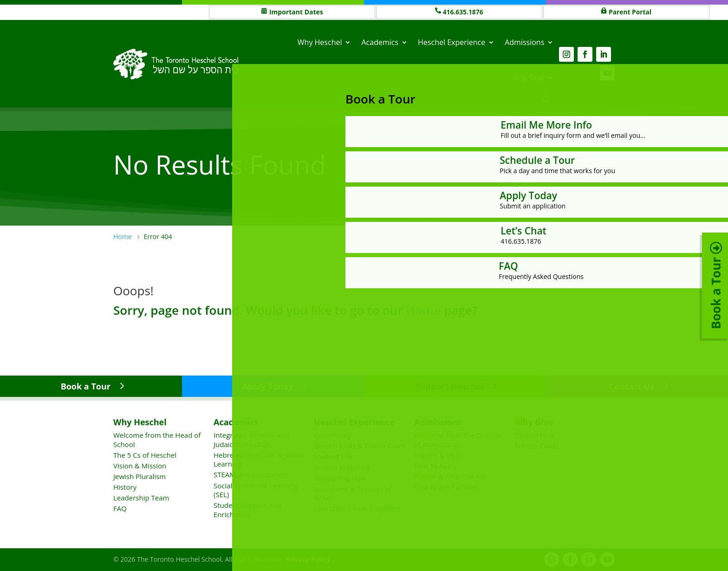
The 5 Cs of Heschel (145, 455)
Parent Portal (630, 12)
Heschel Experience (452, 42)
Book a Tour (86, 386)
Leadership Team (141, 498)
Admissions (524, 42)
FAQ (120, 508)
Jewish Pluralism (140, 476)
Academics (380, 42)
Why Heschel (320, 42)
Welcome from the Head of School (157, 440)
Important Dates (296, 12)
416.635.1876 (463, 12)
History (125, 487)
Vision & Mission (140, 466)
